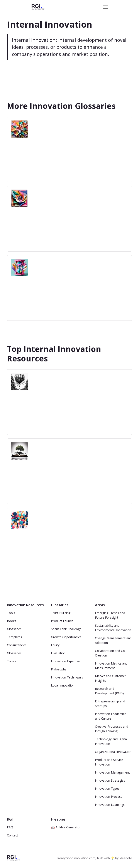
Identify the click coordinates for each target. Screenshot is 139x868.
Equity (55, 645)
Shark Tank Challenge (66, 629)
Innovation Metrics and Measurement (111, 666)
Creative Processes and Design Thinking (112, 729)
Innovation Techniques (67, 677)
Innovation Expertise (65, 661)
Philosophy (59, 669)
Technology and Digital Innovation (111, 741)
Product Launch (62, 621)
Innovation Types (107, 788)
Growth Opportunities (66, 637)
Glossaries (14, 629)
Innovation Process (109, 797)
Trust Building (61, 613)
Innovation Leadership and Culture (111, 716)
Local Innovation (63, 685)
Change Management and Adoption (113, 640)
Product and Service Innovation (109, 762)
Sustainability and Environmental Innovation (113, 628)
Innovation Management (112, 772)
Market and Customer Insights (110, 678)
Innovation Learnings (110, 805)
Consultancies (17, 645)
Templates (14, 637)
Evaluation (58, 653)
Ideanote (126, 858)
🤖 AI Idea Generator (66, 827)
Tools (11, 613)
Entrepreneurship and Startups (110, 703)
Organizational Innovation (113, 752)
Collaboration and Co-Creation (110, 653)
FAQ (10, 827)
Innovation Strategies (110, 780)
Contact (13, 835)
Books (12, 621)
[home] (38, 7)
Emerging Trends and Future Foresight (110, 615)
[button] (105, 7)
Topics (12, 661)
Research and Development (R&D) (109, 691)
